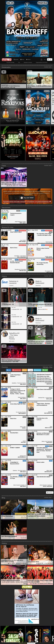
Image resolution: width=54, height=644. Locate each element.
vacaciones (37, 370)
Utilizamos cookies (23, 643)
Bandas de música (28, 62)
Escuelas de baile (10, 62)
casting (45, 370)
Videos (28, 59)
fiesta (9, 370)
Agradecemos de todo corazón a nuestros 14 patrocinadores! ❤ (27, 202)
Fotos (22, 59)
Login (50, 59)
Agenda (16, 59)
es (45, 59)
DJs (19, 62)
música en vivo (17, 370)
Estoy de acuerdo (31, 643)
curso (30, 370)
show (24, 370)
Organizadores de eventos (42, 62)
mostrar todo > (48, 67)
